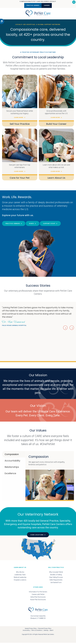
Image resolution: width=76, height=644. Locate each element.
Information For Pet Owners (38, 593)
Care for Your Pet (20, 179)
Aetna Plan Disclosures (38, 598)
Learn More (19, 119)
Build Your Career (56, 125)
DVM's (32, 225)
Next (71, 329)
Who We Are (20, 573)
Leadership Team (20, 576)
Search (52, 632)
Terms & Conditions (37, 632)
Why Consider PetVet (56, 573)
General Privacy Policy (31, 630)
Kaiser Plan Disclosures (38, 601)
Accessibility (26, 632)
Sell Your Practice (20, 125)
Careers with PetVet (38, 596)
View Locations (37, 536)
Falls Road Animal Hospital (14, 324)
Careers (49, 5)
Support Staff (49, 225)
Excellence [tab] (10, 475)
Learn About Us (56, 179)
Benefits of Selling (56, 576)
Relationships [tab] (12, 468)
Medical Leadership (20, 579)
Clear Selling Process (56, 579)
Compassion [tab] (12, 456)
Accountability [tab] (12, 462)
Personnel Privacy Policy (45, 630)
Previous (64, 329)
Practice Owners (31, 5)
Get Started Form (56, 584)
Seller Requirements (56, 581)
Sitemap (46, 632)
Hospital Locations (20, 581)
